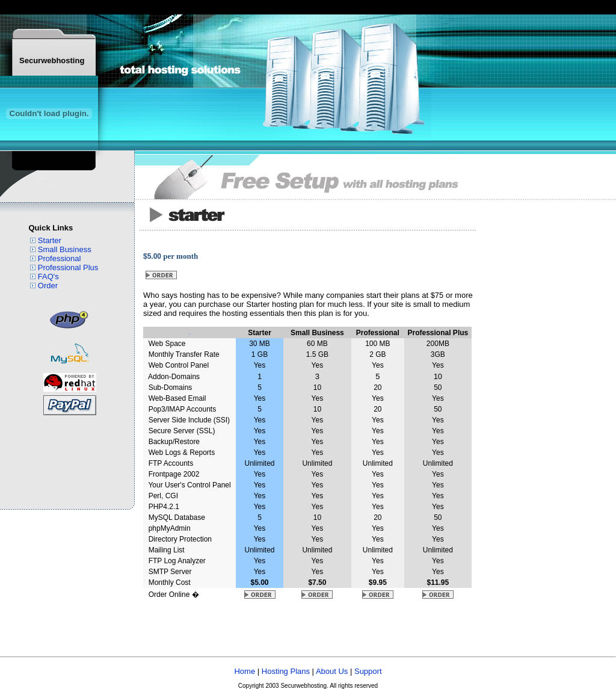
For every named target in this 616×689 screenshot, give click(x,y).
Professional (60, 258)
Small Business (65, 249)
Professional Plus (68, 267)
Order (48, 286)
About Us (332, 671)
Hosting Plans (286, 671)
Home (245, 671)
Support (368, 671)
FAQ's (48, 277)
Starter (50, 240)
